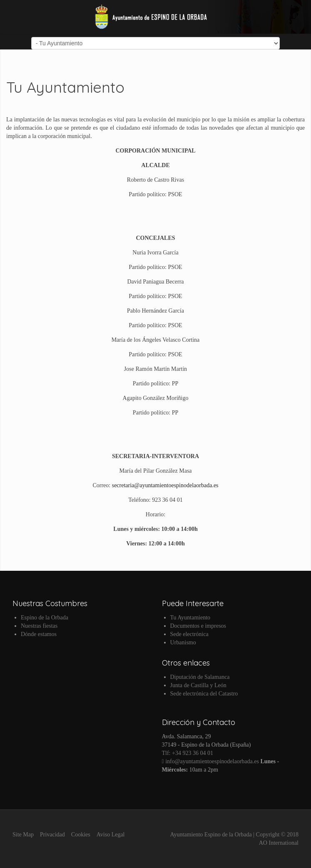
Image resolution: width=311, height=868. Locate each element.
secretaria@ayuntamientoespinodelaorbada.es (165, 485)
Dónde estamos (39, 634)
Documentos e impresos (198, 626)
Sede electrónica (189, 634)
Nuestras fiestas (39, 626)
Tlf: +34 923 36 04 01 (188, 753)
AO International (279, 843)
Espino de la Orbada (45, 618)
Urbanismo (183, 642)
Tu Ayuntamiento (190, 618)
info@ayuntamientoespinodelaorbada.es (210, 761)
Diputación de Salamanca (200, 677)
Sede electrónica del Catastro (204, 694)
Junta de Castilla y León (198, 685)
